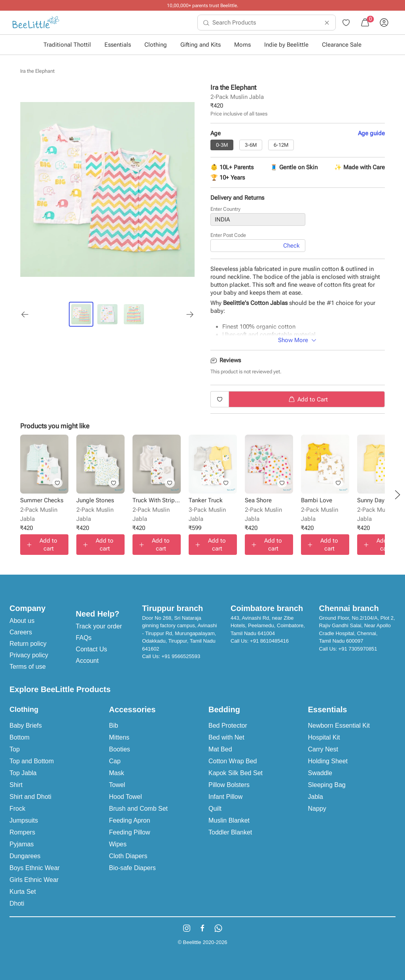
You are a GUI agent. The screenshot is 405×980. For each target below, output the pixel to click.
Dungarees (25, 856)
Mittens (119, 737)
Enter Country (225, 209)
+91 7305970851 (358, 649)
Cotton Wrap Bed (233, 761)
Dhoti (17, 903)
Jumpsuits (24, 820)
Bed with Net (226, 737)
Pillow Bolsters (229, 785)
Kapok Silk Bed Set (236, 773)
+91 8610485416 (269, 641)
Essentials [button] (118, 45)
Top (15, 749)
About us (22, 621)
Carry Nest (323, 749)
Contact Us (92, 649)
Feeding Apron (130, 820)
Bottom (20, 737)
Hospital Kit (324, 737)
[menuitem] (36, 23)
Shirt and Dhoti (30, 797)
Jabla (316, 797)
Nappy (317, 809)
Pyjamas (22, 844)
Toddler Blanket (230, 832)
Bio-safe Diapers (132, 868)
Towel (117, 785)
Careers (21, 632)
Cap (115, 761)
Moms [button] (242, 45)
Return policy (28, 644)
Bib (114, 726)
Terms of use (28, 667)
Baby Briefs (26, 726)
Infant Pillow (225, 797)
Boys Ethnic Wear (35, 868)
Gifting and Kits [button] (201, 45)
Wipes (118, 844)
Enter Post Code (228, 235)
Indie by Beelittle (286, 45)
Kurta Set (23, 892)
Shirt (16, 785)
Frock (17, 809)
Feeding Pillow (130, 832)
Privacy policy (29, 655)
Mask (117, 773)
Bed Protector (228, 726)
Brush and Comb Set (139, 809)
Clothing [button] (156, 45)
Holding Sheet (328, 761)
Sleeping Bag (327, 785)
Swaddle (320, 773)
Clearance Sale (342, 45)
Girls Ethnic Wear (34, 880)
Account (87, 661)
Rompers (22, 832)
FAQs (84, 638)
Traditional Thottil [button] (67, 45)
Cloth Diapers (128, 856)
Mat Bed (220, 749)
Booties (120, 749)
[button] (397, 495)
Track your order (99, 626)
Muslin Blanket (229, 820)
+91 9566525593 (181, 656)
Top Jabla (23, 773)
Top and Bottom (32, 761)
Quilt (215, 809)
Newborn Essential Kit (339, 726)
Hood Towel (126, 797)
